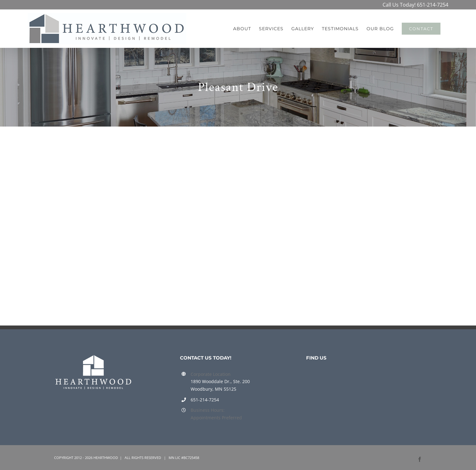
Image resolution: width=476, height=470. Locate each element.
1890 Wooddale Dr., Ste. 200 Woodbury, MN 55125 (220, 385)
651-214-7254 (433, 5)
